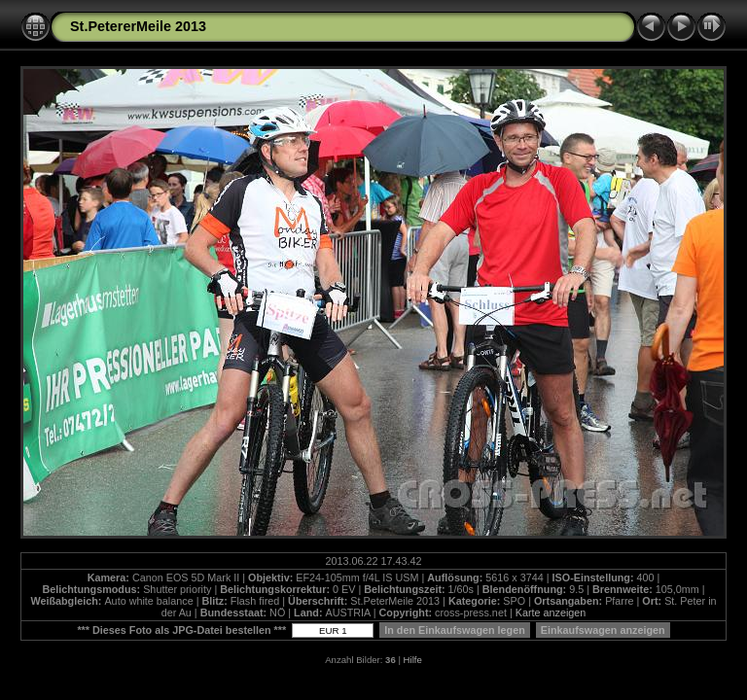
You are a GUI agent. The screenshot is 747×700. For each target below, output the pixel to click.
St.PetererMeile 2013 (138, 26)
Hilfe (413, 660)
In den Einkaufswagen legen (455, 630)
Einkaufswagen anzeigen (603, 630)
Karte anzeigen (551, 612)
